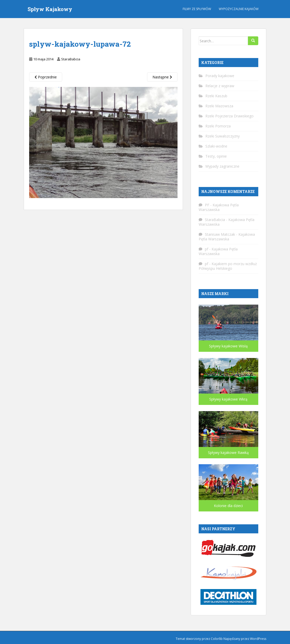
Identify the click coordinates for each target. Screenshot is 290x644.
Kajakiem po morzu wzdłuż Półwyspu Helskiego (228, 266)
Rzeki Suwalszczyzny (223, 136)
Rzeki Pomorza (218, 126)
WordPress (258, 639)
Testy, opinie (216, 156)
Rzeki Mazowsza (219, 106)
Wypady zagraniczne (222, 166)
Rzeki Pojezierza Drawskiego (229, 116)
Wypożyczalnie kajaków (239, 9)
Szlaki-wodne (216, 146)
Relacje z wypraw (220, 86)
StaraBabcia (71, 59)
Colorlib (217, 639)
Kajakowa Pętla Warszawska (219, 207)
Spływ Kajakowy (50, 9)
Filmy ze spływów (197, 9)
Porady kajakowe (220, 76)
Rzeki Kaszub (216, 96)
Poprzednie (46, 77)
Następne (162, 77)
